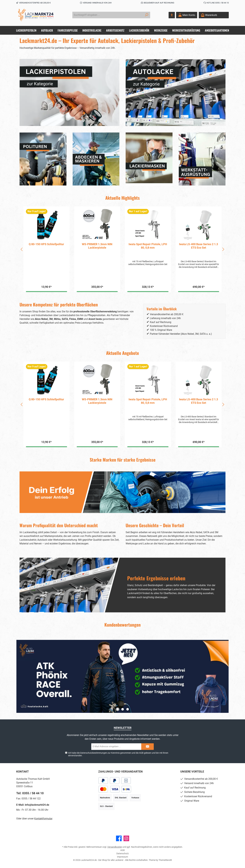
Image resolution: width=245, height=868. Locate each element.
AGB (141, 753)
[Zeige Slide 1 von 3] (117, 709)
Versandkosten (115, 847)
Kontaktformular (43, 819)
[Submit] (147, 747)
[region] (122, 249)
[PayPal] (103, 781)
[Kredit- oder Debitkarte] (109, 789)
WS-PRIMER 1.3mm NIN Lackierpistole (148, 246)
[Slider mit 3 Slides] (122, 676)
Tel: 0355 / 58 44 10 (30, 793)
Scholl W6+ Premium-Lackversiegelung (46, 246)
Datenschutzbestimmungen (94, 753)
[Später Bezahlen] (115, 781)
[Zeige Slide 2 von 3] (122, 709)
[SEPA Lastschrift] (126, 789)
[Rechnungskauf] (126, 781)
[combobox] (108, 15)
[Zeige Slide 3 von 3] (127, 709)
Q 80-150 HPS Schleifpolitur (97, 244)
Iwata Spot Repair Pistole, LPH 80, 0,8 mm (199, 246)
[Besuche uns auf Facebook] (119, 838)
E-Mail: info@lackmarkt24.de (33, 805)
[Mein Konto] (187, 15)
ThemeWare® (165, 860)
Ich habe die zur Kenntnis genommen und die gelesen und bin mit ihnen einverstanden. (118, 754)
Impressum (122, 857)
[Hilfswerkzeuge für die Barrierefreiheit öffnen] (172, 15)
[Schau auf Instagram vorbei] (126, 838)
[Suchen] (147, 15)
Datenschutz (123, 853)
